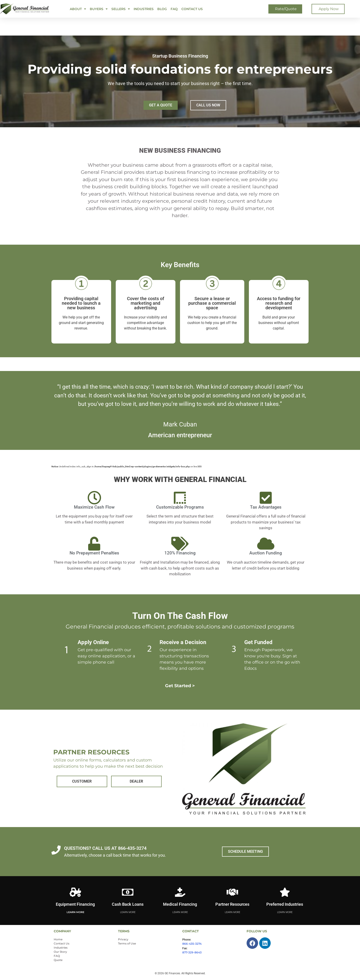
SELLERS (121, 9)
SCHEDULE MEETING (245, 851)
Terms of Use (127, 943)
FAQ (174, 9)
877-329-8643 (192, 952)
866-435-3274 (192, 944)
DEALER (136, 781)
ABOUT (78, 9)
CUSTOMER (82, 781)
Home (58, 939)
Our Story (60, 952)
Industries (144, 9)
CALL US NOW (208, 105)
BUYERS (99, 9)
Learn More (75, 912)
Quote (58, 960)
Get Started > (180, 686)
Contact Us (192, 9)
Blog (162, 9)
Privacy (123, 939)
